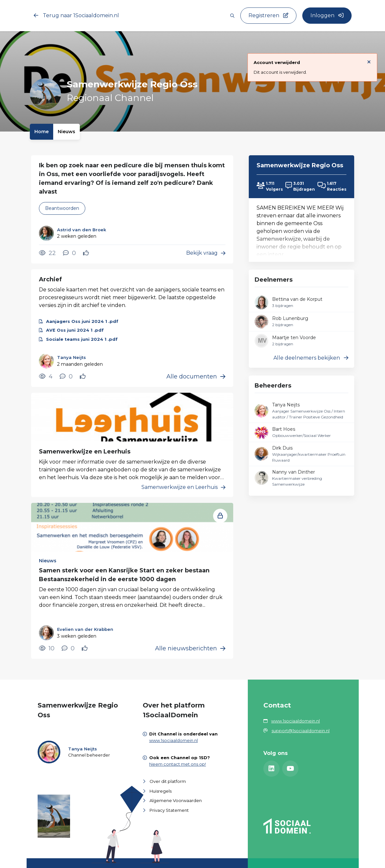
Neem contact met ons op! (178, 764)
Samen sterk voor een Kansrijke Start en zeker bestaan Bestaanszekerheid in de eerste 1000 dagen (124, 575)
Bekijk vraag (206, 253)
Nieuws (66, 132)
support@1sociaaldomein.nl (301, 731)
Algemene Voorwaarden (176, 800)
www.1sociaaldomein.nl (174, 740)
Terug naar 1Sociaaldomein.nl (76, 15)
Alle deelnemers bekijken (311, 358)
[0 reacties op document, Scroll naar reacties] (66, 377)
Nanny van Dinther (294, 472)
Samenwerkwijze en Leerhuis (85, 452)
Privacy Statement (169, 810)
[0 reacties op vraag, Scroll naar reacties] (69, 253)
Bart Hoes (284, 429)
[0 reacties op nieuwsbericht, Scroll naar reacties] (68, 648)
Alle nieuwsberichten (190, 648)
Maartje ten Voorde (294, 338)
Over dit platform (168, 781)
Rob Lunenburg (290, 318)
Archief (50, 279)
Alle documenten (196, 377)
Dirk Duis (282, 448)
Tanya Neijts (286, 405)
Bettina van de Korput (297, 299)
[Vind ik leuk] (87, 253)
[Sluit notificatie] (369, 62)
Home (42, 132)
